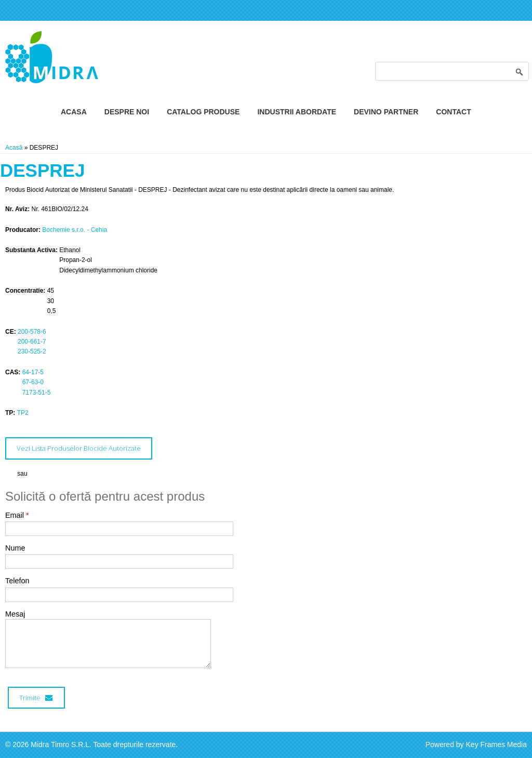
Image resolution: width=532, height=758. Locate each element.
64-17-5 (33, 372)
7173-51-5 (37, 393)
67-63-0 (33, 382)
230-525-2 (32, 351)
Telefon (17, 581)
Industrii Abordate (297, 112)
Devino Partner (386, 112)
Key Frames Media (496, 744)
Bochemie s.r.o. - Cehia (75, 230)
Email (17, 515)
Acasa (74, 112)
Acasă (14, 148)
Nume (15, 548)
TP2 (23, 413)
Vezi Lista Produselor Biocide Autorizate (79, 448)
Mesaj (15, 614)
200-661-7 (32, 342)
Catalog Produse (203, 112)
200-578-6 (32, 332)
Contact (453, 112)
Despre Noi (127, 112)
